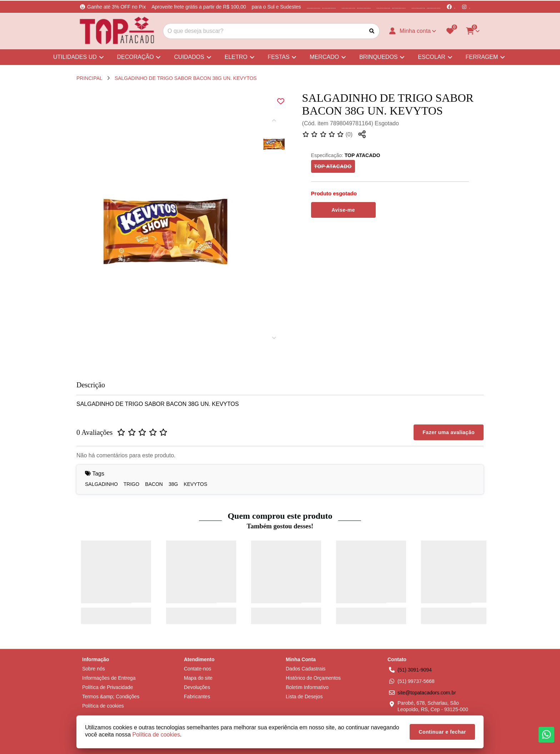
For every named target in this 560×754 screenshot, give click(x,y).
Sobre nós (94, 669)
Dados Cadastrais (306, 669)
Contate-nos (197, 669)
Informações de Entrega (109, 678)
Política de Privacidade (107, 687)
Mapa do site (198, 678)
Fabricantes (197, 697)
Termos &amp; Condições (111, 697)
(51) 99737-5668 (416, 681)
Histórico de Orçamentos (313, 678)
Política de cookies (103, 706)
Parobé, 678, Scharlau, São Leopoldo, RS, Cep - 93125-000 (433, 706)
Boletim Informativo (307, 687)
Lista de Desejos (304, 697)
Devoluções (197, 687)
